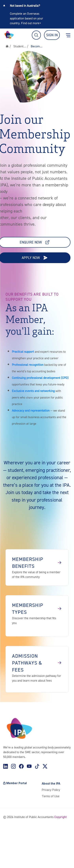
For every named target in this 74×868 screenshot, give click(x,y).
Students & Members (20, 46)
